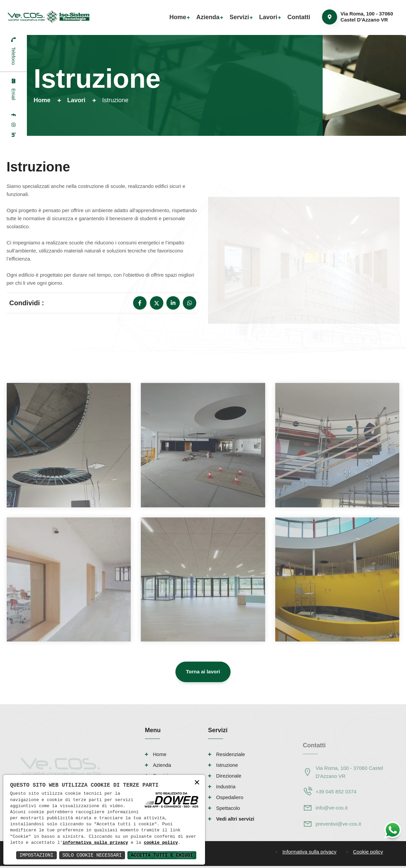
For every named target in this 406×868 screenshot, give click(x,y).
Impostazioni (36, 855)
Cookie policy (368, 852)
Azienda (208, 17)
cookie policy (161, 843)
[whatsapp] (190, 303)
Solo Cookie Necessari (92, 855)
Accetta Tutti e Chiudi (162, 855)
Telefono (13, 56)
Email (13, 94)
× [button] (197, 783)
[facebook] (13, 115)
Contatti (299, 17)
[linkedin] (13, 135)
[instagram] (13, 125)
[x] (157, 303)
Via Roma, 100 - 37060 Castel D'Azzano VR (367, 17)
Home (178, 17)
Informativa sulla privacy (309, 852)
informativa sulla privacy (95, 843)
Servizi (239, 17)
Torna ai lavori (203, 672)
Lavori (268, 17)
